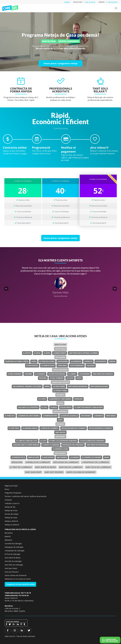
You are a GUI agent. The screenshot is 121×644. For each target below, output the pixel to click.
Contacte (8, 500)
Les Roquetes (101, 361)
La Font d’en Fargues (57, 374)
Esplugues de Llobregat (66, 462)
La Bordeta (98, 416)
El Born (47, 353)
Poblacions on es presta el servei (18, 579)
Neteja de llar (10, 507)
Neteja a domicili (11, 521)
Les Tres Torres (59, 386)
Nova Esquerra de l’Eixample (100, 428)
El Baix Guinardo (15, 374)
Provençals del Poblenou (73, 445)
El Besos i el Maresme (51, 445)
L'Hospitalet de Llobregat (15, 551)
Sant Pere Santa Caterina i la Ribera (83, 353)
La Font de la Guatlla (69, 416)
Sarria (47, 386)
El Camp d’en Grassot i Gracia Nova (89, 407)
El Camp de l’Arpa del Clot (27, 441)
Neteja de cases (11, 518)
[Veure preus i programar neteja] (60, 63)
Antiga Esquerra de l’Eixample (74, 428)
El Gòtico (27, 353)
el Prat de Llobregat (21, 467)
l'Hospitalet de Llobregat (95, 462)
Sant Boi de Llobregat (71, 467)
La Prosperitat (32, 366)
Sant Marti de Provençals (97, 445)
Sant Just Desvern (54, 472)
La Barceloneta (60, 353)
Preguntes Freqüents (13, 493)
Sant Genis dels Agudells (103, 374)
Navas (107, 457)
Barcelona (60, 345)
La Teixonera (84, 374)
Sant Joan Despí (33, 472)
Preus (7, 489)
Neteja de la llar (11, 510)
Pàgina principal (11, 486)
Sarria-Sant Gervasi (60, 382)
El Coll (44, 407)
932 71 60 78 (90, 2)
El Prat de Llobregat (12, 554)
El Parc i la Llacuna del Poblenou (63, 441)
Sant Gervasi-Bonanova (78, 386)
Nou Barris (60, 357)
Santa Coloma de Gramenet (81, 472)
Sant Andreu (60, 453)
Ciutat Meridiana (77, 366)
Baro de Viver (34, 457)
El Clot (43, 441)
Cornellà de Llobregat (38, 462)
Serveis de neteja (12, 514)
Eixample (60, 424)
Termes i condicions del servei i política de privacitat (26, 496)
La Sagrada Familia (30, 428)
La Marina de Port (50, 416)
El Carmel (72, 374)
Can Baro (28, 374)
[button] (6, 289)
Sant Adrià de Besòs (45, 467)
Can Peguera (63, 361)
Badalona (17, 462)
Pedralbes (78, 399)
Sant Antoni (60, 432)
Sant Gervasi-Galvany (99, 386)
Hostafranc (86, 416)
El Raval (37, 353)
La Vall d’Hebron (57, 378)
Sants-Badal (111, 416)
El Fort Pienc (14, 428)
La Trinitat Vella (18, 457)
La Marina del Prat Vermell (29, 416)
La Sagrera (74, 457)
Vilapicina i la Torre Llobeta (17, 361)
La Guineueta (76, 361)
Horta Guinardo (60, 370)
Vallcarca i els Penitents (28, 407)
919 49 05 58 (113, 2)
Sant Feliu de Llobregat (98, 467)
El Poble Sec (10, 416)
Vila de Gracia (66, 407)
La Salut (54, 407)
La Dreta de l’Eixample (49, 428)
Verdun (112, 361)
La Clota (70, 378)
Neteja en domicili (12, 525)
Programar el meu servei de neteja (20, 584)
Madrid (8, 536)
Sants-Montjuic (60, 412)
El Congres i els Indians (91, 457)
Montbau (43, 378)
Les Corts (60, 395)
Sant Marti (60, 437)
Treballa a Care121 (12, 503)
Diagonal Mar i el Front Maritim (26, 445)
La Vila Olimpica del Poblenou (92, 441)
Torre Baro (62, 366)
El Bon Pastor (48, 457)
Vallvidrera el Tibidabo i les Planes (27, 386)
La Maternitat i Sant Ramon (60, 399)
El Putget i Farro (60, 391)
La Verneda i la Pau (60, 449)
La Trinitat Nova (48, 366)
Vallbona (91, 366)
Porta (34, 361)
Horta (79, 378)
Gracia (60, 403)
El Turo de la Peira (47, 361)
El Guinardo (40, 374)
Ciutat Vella (60, 349)
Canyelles (88, 361)
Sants (60, 420)
